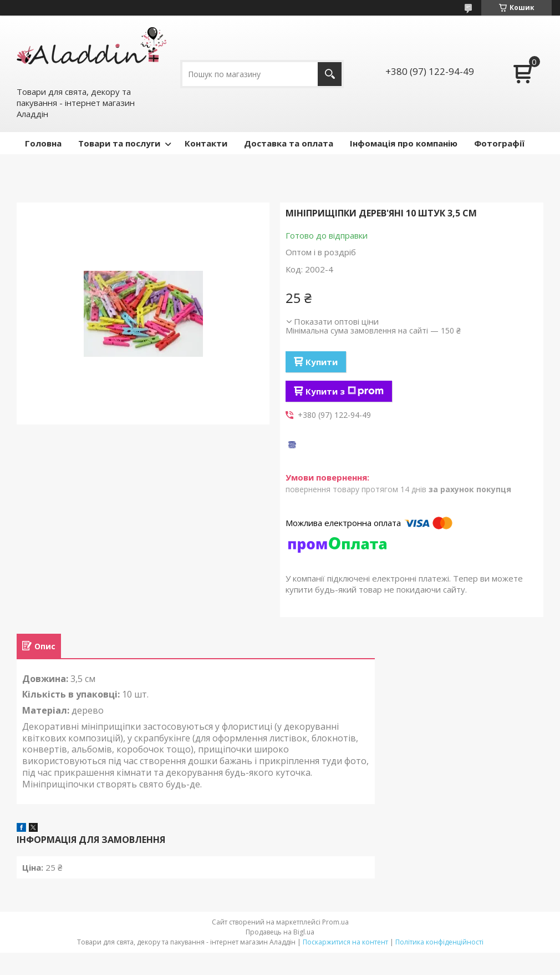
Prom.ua (335, 922)
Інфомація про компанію (404, 143)
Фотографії (499, 143)
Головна (43, 143)
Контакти (206, 143)
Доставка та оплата (289, 143)
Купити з (345, 391)
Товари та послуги (119, 143)
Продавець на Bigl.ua (280, 932)
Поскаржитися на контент (345, 942)
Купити (322, 362)
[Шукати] (330, 74)
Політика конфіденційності (439, 942)
